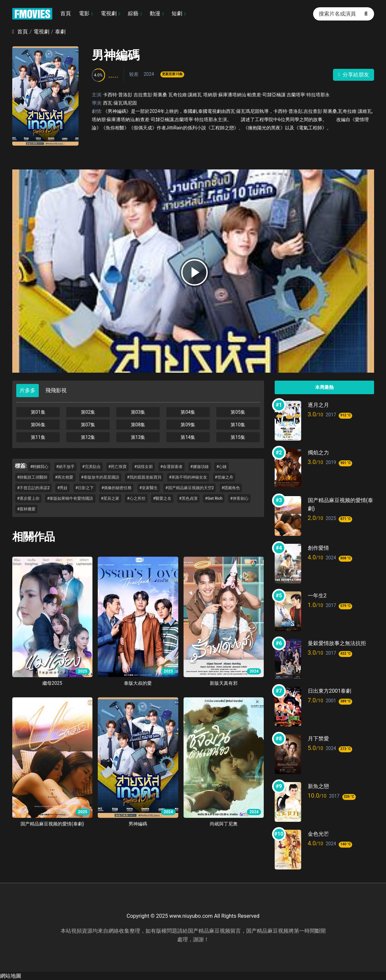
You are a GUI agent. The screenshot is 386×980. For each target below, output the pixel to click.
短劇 (177, 13)
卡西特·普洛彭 (118, 95)
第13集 (138, 437)
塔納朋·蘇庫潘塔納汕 (225, 95)
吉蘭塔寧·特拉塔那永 (308, 95)
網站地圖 (11, 976)
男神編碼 (116, 55)
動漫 (155, 13)
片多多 (28, 390)
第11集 (38, 437)
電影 (84, 13)
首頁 (66, 13)
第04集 (188, 412)
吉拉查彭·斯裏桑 (150, 95)
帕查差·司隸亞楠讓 (266, 95)
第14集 (188, 437)
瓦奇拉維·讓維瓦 (185, 95)
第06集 (38, 425)
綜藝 (133, 13)
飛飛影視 (56, 390)
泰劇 (60, 32)
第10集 (238, 425)
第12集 (88, 437)
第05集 (238, 412)
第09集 (188, 425)
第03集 (138, 412)
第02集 (88, 412)
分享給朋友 (353, 75)
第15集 (238, 437)
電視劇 (109, 13)
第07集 (88, 425)
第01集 (38, 412)
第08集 (138, 425)
